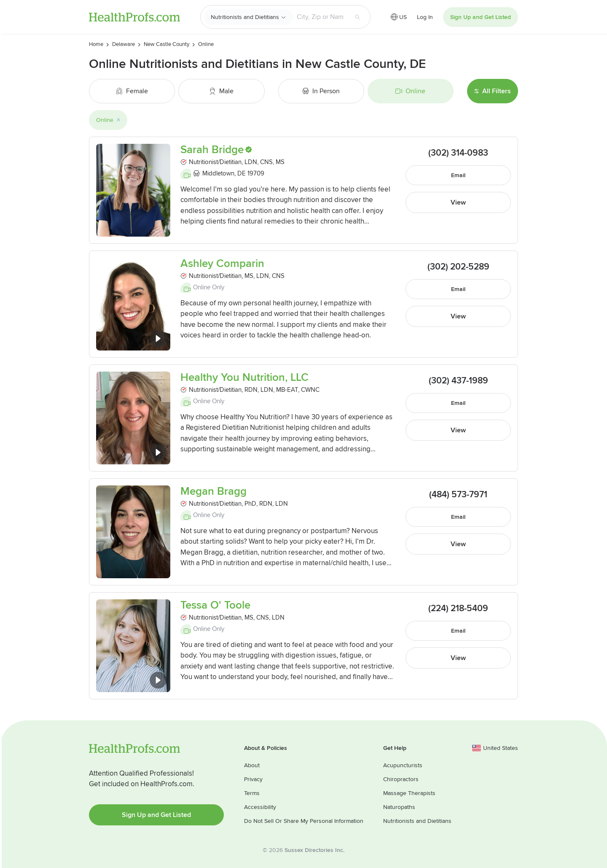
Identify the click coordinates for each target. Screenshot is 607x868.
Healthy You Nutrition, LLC (244, 378)
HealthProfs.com (134, 17)
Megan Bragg (214, 492)
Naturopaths (399, 807)
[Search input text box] (320, 17)
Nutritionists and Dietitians (245, 17)
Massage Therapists (409, 793)
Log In (425, 17)
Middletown (218, 173)
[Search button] (357, 17)
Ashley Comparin (222, 264)
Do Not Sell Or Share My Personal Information (304, 821)
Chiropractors (401, 779)
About (252, 765)
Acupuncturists (403, 765)
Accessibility (260, 807)
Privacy (253, 779)
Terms (252, 793)
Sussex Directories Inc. (314, 850)
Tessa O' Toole (215, 605)
